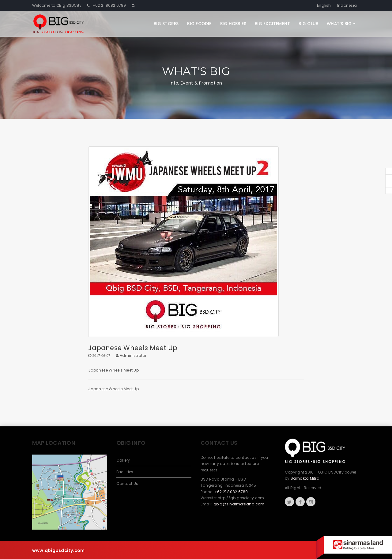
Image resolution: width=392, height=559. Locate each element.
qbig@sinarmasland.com (239, 504)
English (324, 5)
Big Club (308, 24)
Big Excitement (272, 24)
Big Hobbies (233, 24)
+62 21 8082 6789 (109, 5)
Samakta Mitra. (305, 478)
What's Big (341, 24)
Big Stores (166, 24)
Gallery (123, 460)
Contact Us (127, 483)
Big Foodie (199, 24)
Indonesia (347, 5)
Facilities (125, 472)
